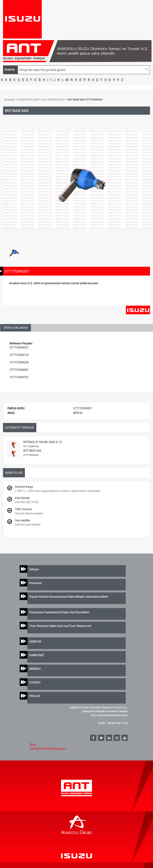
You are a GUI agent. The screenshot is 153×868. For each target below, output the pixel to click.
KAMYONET (37, 655)
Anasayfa (9, 100)
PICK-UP (35, 696)
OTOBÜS (35, 682)
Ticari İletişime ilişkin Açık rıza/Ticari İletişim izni (60, 626)
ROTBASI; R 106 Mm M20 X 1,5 (43, 444)
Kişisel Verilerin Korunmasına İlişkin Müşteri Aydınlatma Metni (69, 597)
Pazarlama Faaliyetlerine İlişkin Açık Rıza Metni (59, 612)
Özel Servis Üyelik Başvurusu (48, 749)
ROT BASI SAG (32, 453)
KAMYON (35, 641)
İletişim (34, 569)
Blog (33, 744)
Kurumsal (35, 583)
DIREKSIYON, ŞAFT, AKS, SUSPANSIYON (41, 100)
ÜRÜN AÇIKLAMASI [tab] (16, 328)
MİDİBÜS (35, 669)
